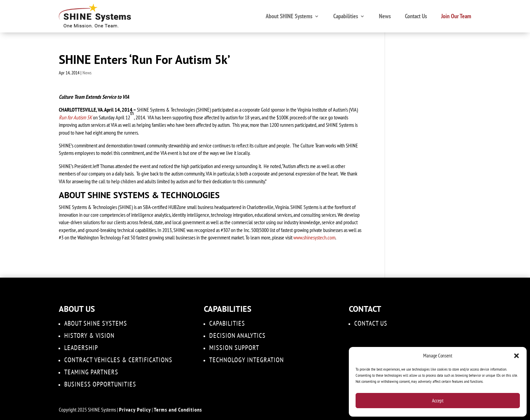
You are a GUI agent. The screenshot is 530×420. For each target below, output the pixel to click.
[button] (516, 356)
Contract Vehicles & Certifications (118, 360)
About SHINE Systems (289, 16)
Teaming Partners (91, 372)
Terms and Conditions (178, 410)
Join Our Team (456, 16)
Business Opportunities (100, 384)
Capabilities (346, 16)
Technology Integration (247, 360)
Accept (438, 401)
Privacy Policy (135, 410)
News (385, 16)
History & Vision (89, 335)
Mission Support (234, 348)
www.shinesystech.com (314, 237)
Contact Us (416, 16)
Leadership (81, 348)
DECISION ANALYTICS (237, 335)
